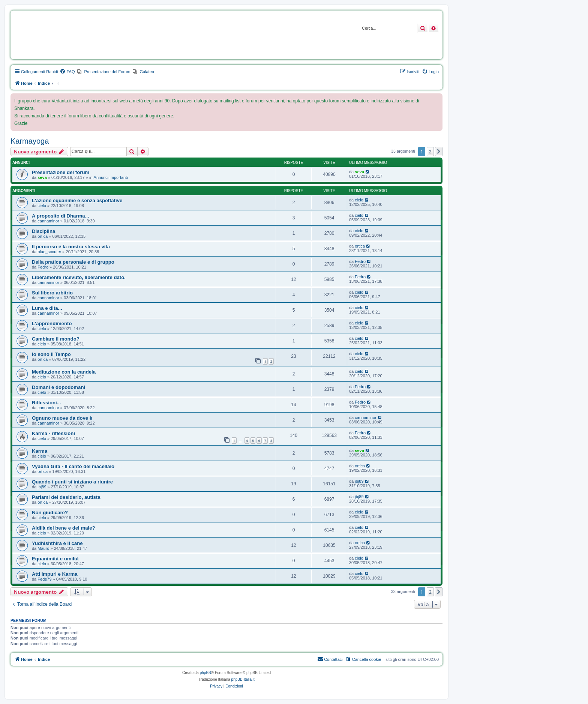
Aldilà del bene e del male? (64, 528)
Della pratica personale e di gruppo (73, 262)
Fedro (43, 267)
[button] (439, 152)
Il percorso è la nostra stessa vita (71, 247)
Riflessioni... (46, 403)
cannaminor (48, 221)
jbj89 (42, 487)
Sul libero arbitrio (52, 293)
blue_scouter (49, 252)
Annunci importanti (111, 177)
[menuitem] (67, 72)
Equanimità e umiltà (55, 559)
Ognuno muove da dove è (62, 418)
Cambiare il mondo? (56, 339)
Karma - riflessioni (53, 433)
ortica (43, 236)
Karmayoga (30, 141)
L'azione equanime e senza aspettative (77, 200)
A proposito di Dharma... (61, 216)
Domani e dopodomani (58, 387)
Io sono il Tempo (51, 354)
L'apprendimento (52, 323)
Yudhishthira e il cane (57, 543)
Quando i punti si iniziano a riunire (72, 482)
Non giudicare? (50, 513)
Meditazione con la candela (64, 372)
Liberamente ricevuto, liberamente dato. (79, 277)
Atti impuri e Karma (55, 574)
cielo (42, 206)
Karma (40, 451)
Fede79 (44, 579)
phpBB (205, 673)
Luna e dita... (47, 308)
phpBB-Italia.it (243, 679)
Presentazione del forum (61, 172)
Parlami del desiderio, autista (66, 497)
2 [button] (430, 152)
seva (42, 177)
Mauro (43, 548)
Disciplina (43, 231)
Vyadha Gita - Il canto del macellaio (73, 466)
